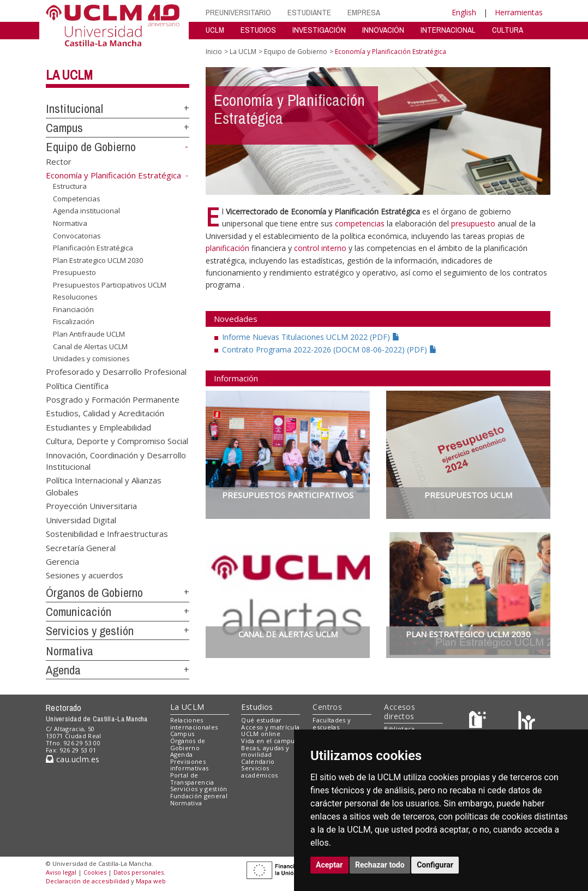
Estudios (257, 707)
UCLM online (261, 734)
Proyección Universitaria (91, 506)
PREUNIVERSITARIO (238, 12)
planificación (229, 248)
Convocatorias (77, 235)
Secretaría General (81, 547)
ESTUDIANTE (309, 12)
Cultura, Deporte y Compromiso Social (117, 441)
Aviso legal (61, 872)
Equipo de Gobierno (91, 147)
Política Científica (77, 385)
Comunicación (79, 612)
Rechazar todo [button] (380, 865)
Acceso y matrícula (270, 727)
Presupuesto (74, 272)
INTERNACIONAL (448, 30)
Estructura (70, 186)
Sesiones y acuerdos (85, 575)
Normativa (70, 223)
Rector (59, 161)
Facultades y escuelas (332, 723)
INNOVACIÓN (383, 30)
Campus (64, 128)
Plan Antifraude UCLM (89, 334)
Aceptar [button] (329, 865)
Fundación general (199, 796)
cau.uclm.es (73, 759)
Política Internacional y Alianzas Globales (104, 486)
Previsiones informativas (190, 765)
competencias (360, 223)
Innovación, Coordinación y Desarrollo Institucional (116, 460)
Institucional (74, 109)
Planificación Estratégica (93, 248)
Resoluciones (75, 297)
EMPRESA (364, 12)
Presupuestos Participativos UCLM (110, 285)
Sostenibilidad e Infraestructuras (107, 534)
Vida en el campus (269, 741)
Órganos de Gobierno (94, 593)
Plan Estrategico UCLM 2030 (98, 260)
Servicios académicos (259, 772)
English (464, 12)
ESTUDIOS (258, 30)
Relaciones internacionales (194, 723)
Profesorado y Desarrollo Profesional (116, 372)
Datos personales (139, 872)
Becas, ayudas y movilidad (265, 751)
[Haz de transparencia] (479, 722)
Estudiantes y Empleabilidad (98, 427)
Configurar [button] (435, 865)
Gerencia (62, 561)
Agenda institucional (86, 211)
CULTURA (508, 30)
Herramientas (519, 12)
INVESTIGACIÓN (319, 30)
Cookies (95, 872)
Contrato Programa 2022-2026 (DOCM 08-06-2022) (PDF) (329, 349)
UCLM (215, 30)
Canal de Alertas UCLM (90, 346)
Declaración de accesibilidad (88, 881)
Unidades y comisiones (91, 358)
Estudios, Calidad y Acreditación (105, 413)
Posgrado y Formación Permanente (113, 399)
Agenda (63, 670)
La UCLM (69, 75)
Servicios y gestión (90, 631)
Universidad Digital (81, 519)
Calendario (258, 761)
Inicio (214, 52)
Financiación (73, 309)
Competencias (77, 199)
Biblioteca (399, 729)
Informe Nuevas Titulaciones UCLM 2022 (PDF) (311, 337)
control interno (320, 248)
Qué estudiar (261, 720)
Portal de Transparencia (192, 779)
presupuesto (474, 223)
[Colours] (527, 722)
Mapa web (151, 881)
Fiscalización (74, 321)
